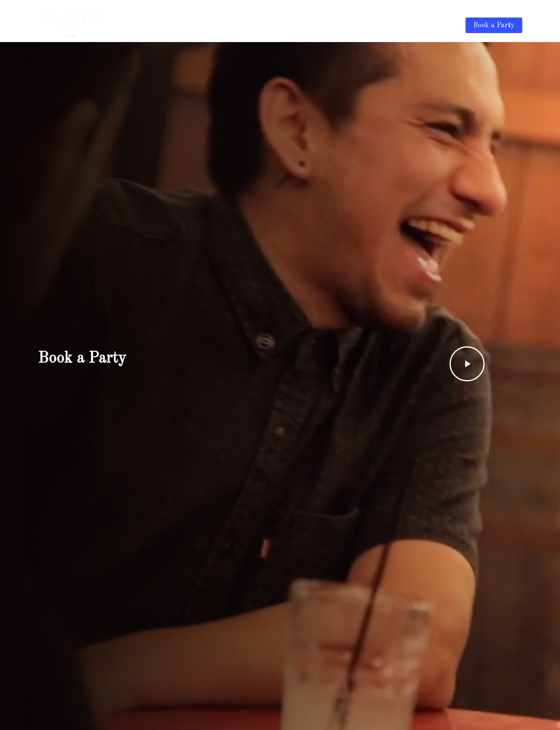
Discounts (410, 25)
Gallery (375, 25)
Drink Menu (337, 25)
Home (302, 25)
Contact (445, 25)
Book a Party (494, 25)
